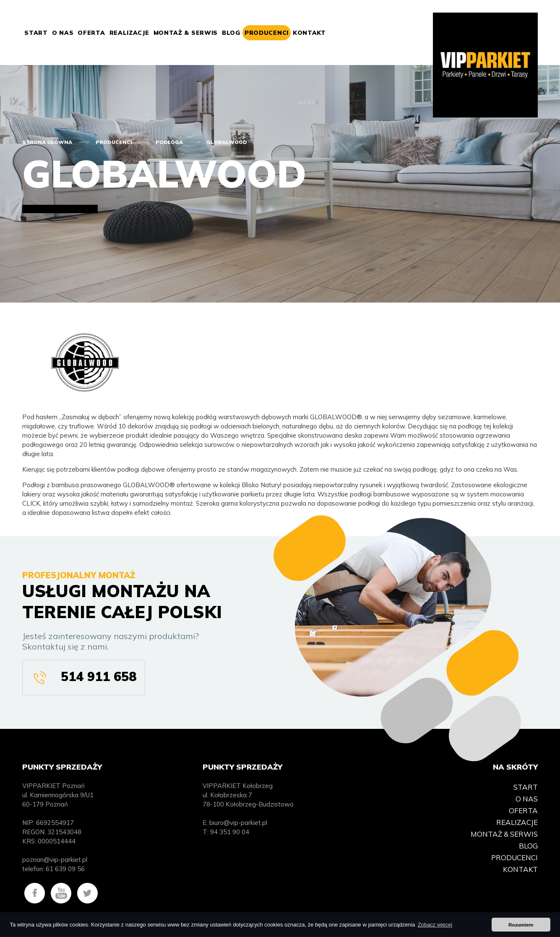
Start (36, 33)
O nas (63, 33)
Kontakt (309, 33)
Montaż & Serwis (186, 33)
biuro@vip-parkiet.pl (238, 823)
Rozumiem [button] (521, 925)
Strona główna (47, 142)
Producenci (267, 33)
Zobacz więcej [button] (435, 925)
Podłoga (169, 142)
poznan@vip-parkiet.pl (55, 860)
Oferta (91, 33)
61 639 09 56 (65, 869)
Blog (231, 33)
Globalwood (227, 142)
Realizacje (129, 33)
